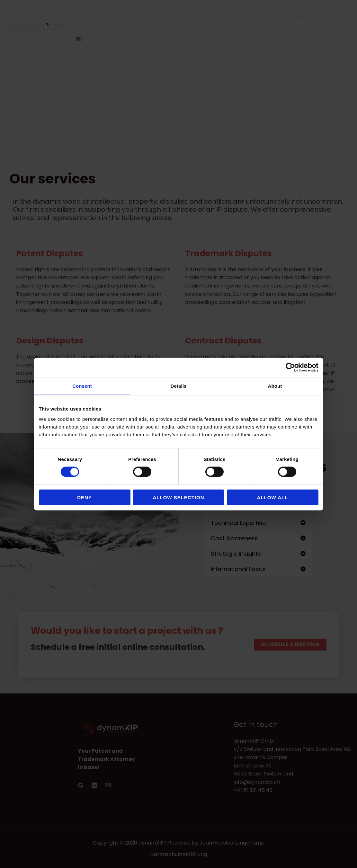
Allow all (273, 497)
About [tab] (275, 386)
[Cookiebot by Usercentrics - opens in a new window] (290, 368)
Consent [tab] (82, 386)
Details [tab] (179, 386)
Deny (85, 497)
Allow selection (179, 497)
